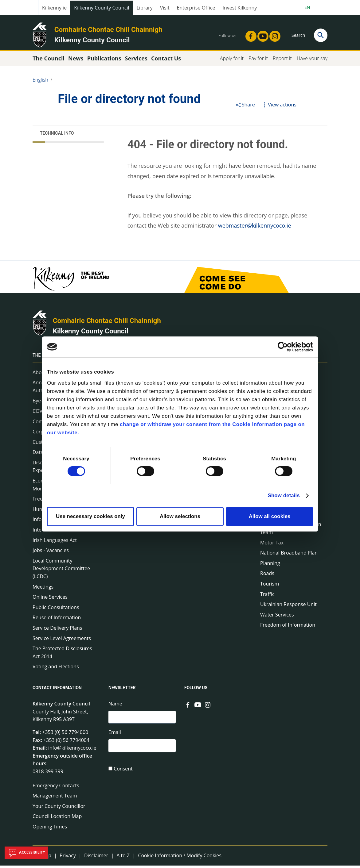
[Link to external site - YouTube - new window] (261, 34)
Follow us (196, 690)
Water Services (277, 617)
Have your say (312, 61)
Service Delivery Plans (57, 630)
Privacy (68, 858)
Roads (267, 576)
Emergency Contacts (56, 788)
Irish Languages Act (55, 543)
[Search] (321, 35)
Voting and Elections (56, 669)
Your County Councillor (59, 808)
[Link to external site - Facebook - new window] (249, 34)
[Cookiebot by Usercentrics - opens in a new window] (286, 347)
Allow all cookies (270, 516)
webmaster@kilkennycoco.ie (255, 228)
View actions (279, 107)
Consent (123, 773)
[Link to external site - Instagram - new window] (273, 34)
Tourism (270, 586)
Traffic (267, 597)
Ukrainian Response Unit (288, 607)
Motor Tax (272, 545)
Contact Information (57, 690)
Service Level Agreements (62, 641)
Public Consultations (56, 610)
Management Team (55, 798)
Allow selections (180, 516)
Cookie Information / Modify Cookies (180, 858)
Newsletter (122, 690)
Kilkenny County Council (102, 8)
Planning (270, 566)
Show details (284, 495)
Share (245, 107)
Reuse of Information (57, 620)
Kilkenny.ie (54, 8)
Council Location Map (57, 819)
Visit (165, 8)
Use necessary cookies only (90, 516)
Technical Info (57, 136)
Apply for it (232, 61)
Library (144, 8)
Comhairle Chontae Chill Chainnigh (108, 29)
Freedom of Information (288, 628)
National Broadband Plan (289, 555)
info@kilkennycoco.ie (72, 751)
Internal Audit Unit (54, 532)
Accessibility (26, 853)
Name (115, 706)
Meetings (43, 589)
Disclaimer (96, 858)
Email (115, 735)
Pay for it (258, 61)
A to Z (123, 858)
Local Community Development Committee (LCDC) (61, 571)
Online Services (50, 600)
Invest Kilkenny (240, 8)
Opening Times (50, 829)
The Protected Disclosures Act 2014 (62, 655)
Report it (282, 61)
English (40, 82)
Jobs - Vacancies (51, 553)
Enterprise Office (196, 8)
